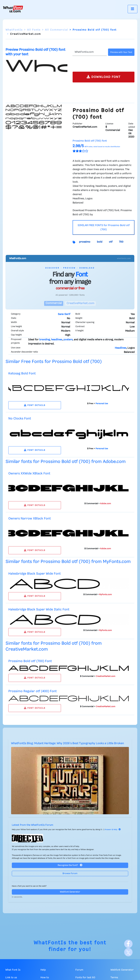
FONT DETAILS (35, 405)
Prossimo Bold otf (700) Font (30, 661)
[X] (128, 952)
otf (111, 242)
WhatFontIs (14, 30)
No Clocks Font (20, 419)
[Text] (90, 52)
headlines (57, 340)
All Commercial (57, 30)
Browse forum (70, 873)
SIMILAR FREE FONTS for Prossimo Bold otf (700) (104, 227)
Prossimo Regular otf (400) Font (32, 691)
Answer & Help (113, 830)
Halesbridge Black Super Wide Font (34, 574)
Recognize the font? (70, 865)
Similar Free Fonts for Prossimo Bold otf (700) (54, 362)
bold (100, 242)
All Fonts (34, 30)
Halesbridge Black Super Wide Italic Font (39, 609)
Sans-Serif (64, 314)
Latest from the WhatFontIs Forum (32, 825)
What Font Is (13, 970)
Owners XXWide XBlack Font (29, 473)
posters (68, 340)
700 (121, 242)
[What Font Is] (13, 9)
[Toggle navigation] (133, 9)
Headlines (121, 348)
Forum (79, 970)
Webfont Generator (70, 892)
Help (43, 970)
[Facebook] (128, 944)
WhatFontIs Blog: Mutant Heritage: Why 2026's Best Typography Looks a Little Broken (67, 743)
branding (45, 340)
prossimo (85, 242)
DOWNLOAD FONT (104, 77)
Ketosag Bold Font (22, 373)
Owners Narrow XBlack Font (30, 519)
